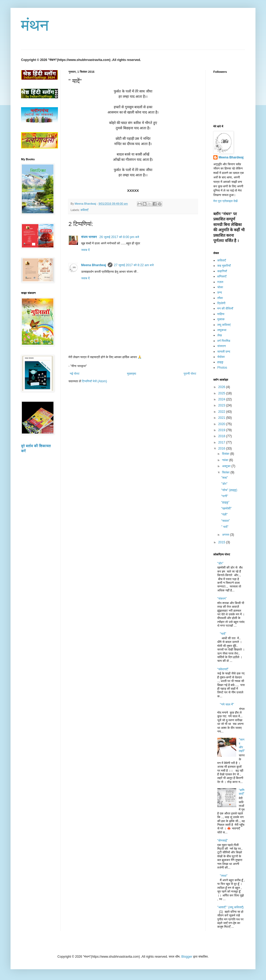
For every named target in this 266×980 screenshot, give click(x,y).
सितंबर (226, 472)
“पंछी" (224, 514)
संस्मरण (222, 346)
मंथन (35, 25)
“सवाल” (225, 521)
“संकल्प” (222, 599)
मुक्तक (221, 319)
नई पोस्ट (75, 374)
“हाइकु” (225, 502)
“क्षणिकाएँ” (242, 792)
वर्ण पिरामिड (224, 341)
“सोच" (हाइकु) (229, 490)
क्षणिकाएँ (222, 276)
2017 (222, 442)
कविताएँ (84, 210)
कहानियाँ (222, 271)
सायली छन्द (224, 352)
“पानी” (225, 496)
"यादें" (223, 634)
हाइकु (220, 362)
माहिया (221, 314)
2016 (222, 448)
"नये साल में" (227, 704)
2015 (222, 542)
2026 (222, 387)
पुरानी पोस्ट (190, 374)
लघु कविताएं (224, 325)
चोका (220, 287)
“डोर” (220, 563)
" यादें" (225, 527)
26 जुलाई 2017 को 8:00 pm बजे (119, 237)
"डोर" (224, 484)
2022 (222, 412)
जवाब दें (85, 250)
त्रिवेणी (221, 303)
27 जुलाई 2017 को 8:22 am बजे (134, 265)
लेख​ (220, 335)
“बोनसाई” (223, 840)
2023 (222, 405)
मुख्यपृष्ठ (131, 374)
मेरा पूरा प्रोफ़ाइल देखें (225, 201)
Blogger (187, 957)
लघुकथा (222, 330)
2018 (222, 436)
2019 (222, 430)
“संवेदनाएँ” (223, 669)
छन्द (220, 292)
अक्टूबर (227, 466)
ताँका (220, 298)
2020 (222, 424)
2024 (222, 399)
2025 (222, 393)
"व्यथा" (224, 876)
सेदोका (221, 357)
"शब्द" (225, 478)
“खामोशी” (226, 508)
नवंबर (226, 460)
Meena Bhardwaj (94, 265)
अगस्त (226, 535)
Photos (222, 368)
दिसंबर (226, 454)
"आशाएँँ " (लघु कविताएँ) (230, 907)
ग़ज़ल (220, 282)
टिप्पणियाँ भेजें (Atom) (95, 381)
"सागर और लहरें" (242, 745)
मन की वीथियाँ (225, 308)
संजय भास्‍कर (89, 237)
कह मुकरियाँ (224, 266)
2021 (222, 418)
